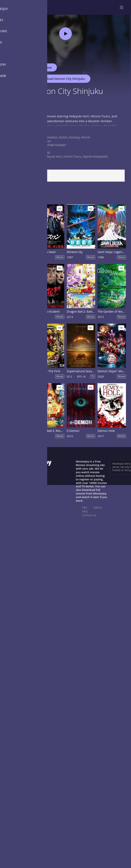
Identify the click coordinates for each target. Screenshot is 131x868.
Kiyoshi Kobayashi (95, 156)
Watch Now (43, 67)
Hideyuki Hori (52, 156)
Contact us (89, 515)
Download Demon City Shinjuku (60, 79)
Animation (50, 137)
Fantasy (74, 137)
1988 (47, 153)
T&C (85, 508)
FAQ (85, 511)
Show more (14, 130)
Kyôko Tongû (38, 160)
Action (63, 137)
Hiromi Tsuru (72, 156)
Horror (86, 137)
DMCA (98, 508)
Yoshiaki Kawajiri (55, 145)
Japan (47, 141)
